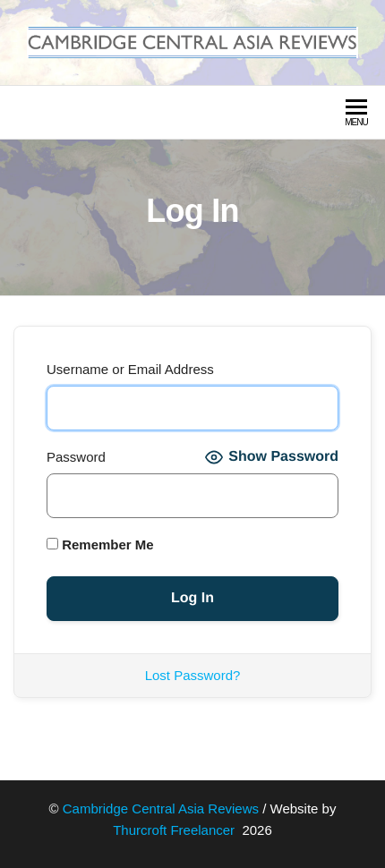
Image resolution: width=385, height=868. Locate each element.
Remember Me (100, 545)
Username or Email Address (130, 369)
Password (76, 457)
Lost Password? (193, 675)
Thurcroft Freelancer (175, 830)
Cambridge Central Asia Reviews (161, 808)
